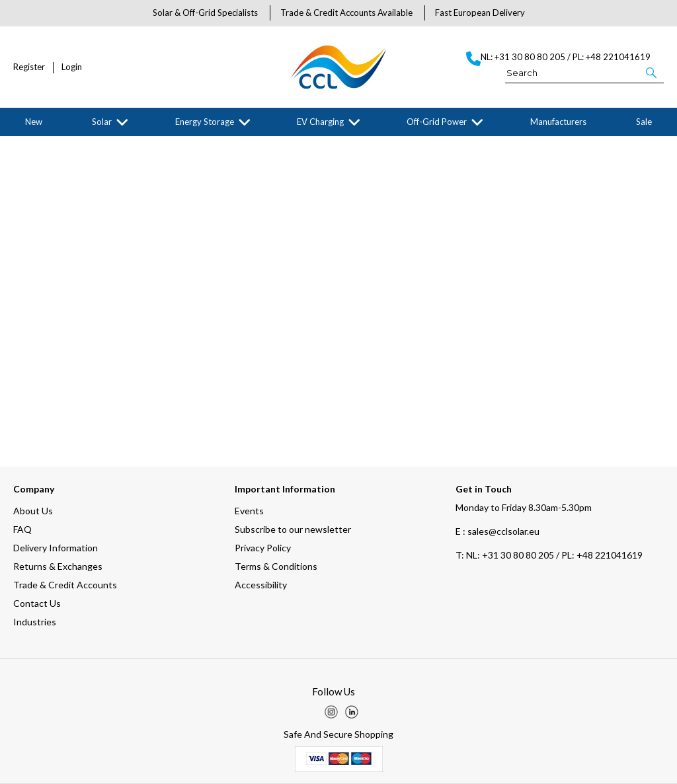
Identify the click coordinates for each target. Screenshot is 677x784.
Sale (644, 122)
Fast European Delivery (480, 13)
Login (72, 67)
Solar (102, 122)
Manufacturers (558, 122)
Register (29, 67)
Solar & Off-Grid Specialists (205, 13)
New (34, 122)
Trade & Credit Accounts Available (346, 13)
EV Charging (320, 122)
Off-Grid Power (437, 122)
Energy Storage (205, 122)
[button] (652, 72)
